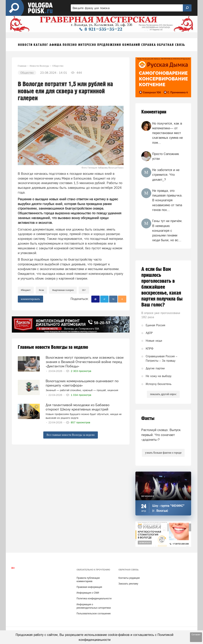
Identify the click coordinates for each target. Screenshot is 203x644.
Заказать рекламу (128, 584)
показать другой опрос (163, 394)
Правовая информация (89, 587)
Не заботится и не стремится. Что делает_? (166, 175)
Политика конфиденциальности (94, 599)
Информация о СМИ (88, 593)
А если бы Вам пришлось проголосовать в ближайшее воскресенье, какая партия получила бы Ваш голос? (162, 287)
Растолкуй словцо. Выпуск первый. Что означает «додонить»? (161, 435)
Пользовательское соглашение (94, 614)
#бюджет (26, 290)
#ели (42, 290)
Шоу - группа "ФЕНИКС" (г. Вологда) (168, 508)
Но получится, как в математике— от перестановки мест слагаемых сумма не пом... (168, 133)
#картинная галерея (63, 290)
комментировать (31, 299)
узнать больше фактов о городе (163, 453)
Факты (148, 418)
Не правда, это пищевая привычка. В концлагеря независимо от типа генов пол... (167, 200)
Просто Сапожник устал (166, 156)
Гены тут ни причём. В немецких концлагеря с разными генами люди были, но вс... (167, 230)
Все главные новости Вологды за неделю (70, 435)
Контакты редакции (129, 578)
